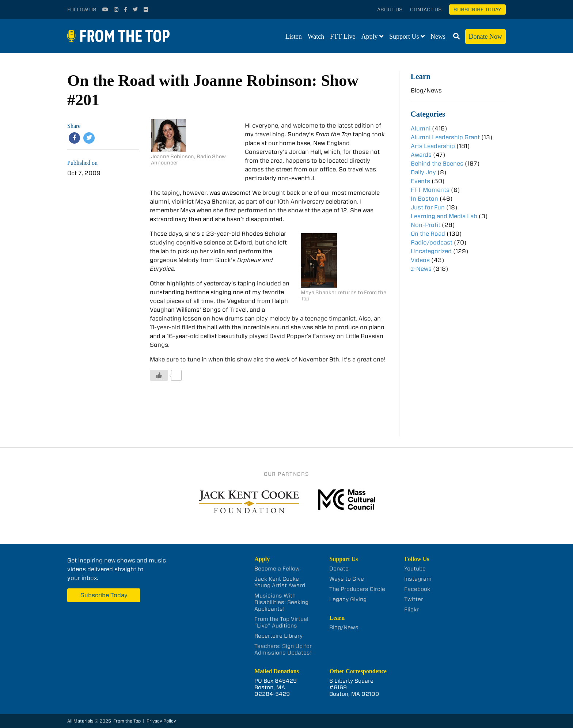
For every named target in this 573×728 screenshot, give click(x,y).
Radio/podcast (432, 242)
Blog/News (426, 90)
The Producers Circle (357, 589)
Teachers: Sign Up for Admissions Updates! (283, 649)
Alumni (421, 128)
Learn (421, 76)
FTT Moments (430, 190)
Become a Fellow (277, 569)
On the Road (428, 234)
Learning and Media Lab (444, 216)
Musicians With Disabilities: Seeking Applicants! (281, 602)
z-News (421, 269)
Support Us (404, 37)
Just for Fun (428, 207)
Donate (339, 569)
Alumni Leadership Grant (445, 137)
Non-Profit (426, 225)
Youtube (415, 569)
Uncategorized (431, 251)
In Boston (424, 199)
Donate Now (485, 37)
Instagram (418, 579)
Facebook (417, 589)
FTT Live (343, 37)
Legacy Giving (348, 599)
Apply (370, 37)
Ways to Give (347, 579)
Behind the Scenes (437, 164)
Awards (421, 155)
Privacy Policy (161, 721)
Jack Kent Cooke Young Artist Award (280, 582)
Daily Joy (423, 172)
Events (420, 181)
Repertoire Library (278, 636)
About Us (390, 10)
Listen (294, 37)
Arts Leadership (433, 146)
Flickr (411, 610)
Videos (420, 260)
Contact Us (426, 10)
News (438, 37)
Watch (316, 37)
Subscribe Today (477, 10)
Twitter (414, 599)
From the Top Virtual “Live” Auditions (281, 622)
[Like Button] (159, 375)
